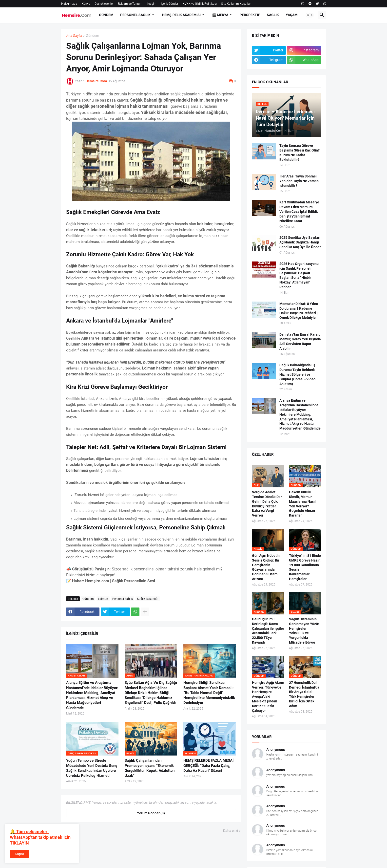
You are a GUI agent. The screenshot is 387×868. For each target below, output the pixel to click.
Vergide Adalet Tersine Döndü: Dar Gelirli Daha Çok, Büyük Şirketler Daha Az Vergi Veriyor (267, 504)
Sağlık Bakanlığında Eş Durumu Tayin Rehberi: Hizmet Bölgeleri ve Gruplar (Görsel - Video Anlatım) (297, 374)
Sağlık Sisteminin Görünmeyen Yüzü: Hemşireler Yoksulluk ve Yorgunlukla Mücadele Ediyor (304, 631)
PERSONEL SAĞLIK (135, 15)
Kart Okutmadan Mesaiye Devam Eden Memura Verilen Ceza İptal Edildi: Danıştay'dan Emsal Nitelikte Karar (299, 212)
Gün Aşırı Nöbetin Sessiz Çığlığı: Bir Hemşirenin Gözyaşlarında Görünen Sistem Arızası (266, 567)
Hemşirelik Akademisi (181, 15)
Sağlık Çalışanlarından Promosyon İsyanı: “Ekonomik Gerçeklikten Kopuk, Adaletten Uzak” (150, 768)
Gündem (92, 36)
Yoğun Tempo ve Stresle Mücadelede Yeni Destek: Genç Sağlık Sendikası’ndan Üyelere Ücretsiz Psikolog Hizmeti (92, 768)
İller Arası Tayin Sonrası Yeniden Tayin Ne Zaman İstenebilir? (299, 181)
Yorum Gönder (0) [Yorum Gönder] (151, 813)
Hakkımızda (69, 4)
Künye (86, 4)
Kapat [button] (19, 854)
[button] (310, 15)
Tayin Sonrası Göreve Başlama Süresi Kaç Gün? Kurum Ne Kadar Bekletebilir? (300, 153)
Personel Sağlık (123, 599)
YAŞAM (292, 15)
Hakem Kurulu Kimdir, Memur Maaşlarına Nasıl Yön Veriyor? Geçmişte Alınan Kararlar (302, 504)
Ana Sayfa (74, 36)
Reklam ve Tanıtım (130, 4)
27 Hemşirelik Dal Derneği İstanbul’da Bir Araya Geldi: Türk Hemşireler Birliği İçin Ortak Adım (304, 694)
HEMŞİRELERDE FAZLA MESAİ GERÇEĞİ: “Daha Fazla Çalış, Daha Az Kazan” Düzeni (208, 766)
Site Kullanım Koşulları (236, 4)
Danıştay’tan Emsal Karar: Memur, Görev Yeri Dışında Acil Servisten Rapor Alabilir (300, 341)
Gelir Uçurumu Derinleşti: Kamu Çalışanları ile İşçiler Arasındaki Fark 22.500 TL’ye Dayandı (268, 631)
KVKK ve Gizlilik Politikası (200, 4)
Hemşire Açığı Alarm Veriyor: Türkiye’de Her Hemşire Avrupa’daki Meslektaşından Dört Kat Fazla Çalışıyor (268, 697)
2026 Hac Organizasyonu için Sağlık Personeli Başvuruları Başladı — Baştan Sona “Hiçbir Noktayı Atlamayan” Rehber (299, 275)
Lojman (103, 599)
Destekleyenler (104, 4)
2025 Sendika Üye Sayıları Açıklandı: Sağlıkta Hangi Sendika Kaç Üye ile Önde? (300, 242)
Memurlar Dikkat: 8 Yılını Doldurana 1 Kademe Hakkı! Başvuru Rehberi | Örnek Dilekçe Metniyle (299, 311)
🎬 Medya (220, 15)
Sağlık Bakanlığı (148, 599)
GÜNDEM (106, 15)
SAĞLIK (273, 15)
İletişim (152, 4)
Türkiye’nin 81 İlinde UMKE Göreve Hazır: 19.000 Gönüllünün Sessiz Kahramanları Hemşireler (305, 567)
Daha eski (231, 831)
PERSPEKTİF (250, 15)
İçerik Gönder (170, 4)
